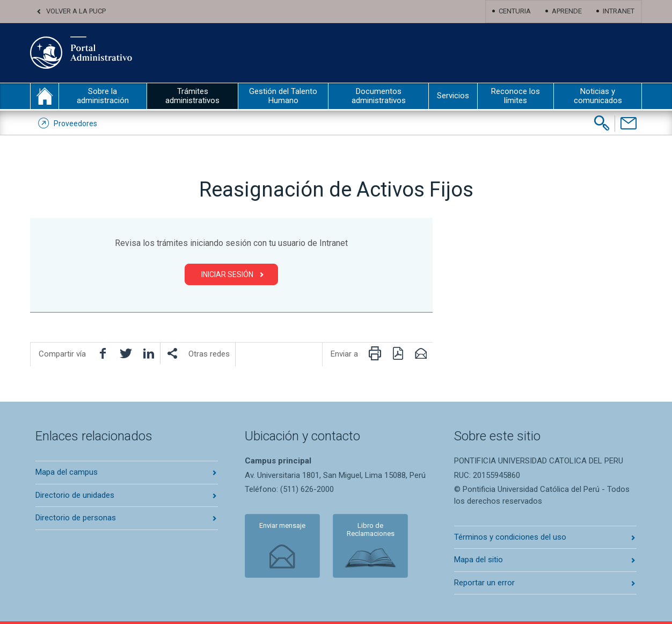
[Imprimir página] (375, 353)
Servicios (453, 96)
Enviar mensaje (282, 525)
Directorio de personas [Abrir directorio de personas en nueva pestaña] (76, 518)
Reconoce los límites (516, 96)
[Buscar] (602, 123)
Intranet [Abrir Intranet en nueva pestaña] (619, 11)
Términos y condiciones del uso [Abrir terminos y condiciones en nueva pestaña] (510, 537)
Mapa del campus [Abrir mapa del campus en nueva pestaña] (67, 472)
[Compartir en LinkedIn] (149, 353)
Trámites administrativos (192, 96)
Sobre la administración (103, 96)
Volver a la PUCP (76, 11)
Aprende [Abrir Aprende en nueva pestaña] (567, 11)
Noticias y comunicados (598, 96)
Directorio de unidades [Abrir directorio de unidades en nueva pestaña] (75, 495)
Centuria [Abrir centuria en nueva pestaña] (515, 11)
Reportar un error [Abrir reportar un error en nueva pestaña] (484, 583)
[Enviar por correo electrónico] (421, 353)
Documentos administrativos (379, 96)
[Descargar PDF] (398, 353)
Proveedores (75, 124)
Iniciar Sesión (227, 274)
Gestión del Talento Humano (283, 96)
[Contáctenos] (628, 124)
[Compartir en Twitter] (126, 353)
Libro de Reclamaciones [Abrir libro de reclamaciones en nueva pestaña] (371, 530)
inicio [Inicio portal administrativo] (45, 96)
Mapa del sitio (479, 560)
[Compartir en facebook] (103, 353)
